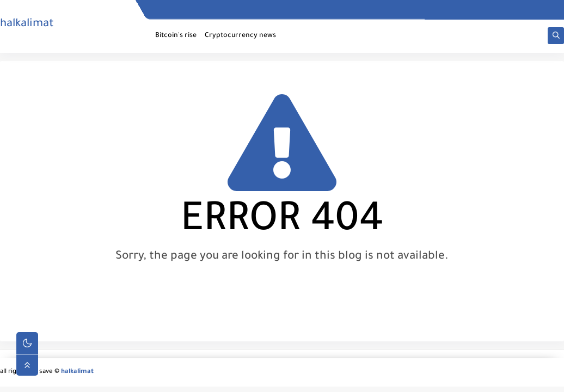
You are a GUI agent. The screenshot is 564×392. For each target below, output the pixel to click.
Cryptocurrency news (240, 36)
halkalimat (27, 24)
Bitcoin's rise (176, 36)
